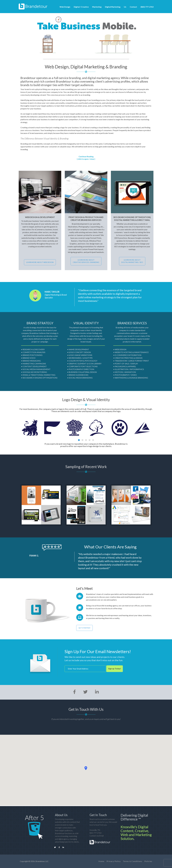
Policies (148, 861)
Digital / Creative (81, 7)
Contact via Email (97, 836)
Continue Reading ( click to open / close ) (86, 158)
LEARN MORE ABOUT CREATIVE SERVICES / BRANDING (86, 261)
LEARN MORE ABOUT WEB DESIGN (40, 262)
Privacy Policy (114, 861)
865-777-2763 (96, 833)
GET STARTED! (84, 628)
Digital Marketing (113, 7)
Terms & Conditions (133, 861)
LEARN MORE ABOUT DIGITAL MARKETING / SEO (132, 261)
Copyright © (25, 861)
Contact (133, 7)
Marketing (97, 7)
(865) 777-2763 (147, 7)
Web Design (65, 7)
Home (101, 861)
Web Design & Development (40, 217)
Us (125, 7)
